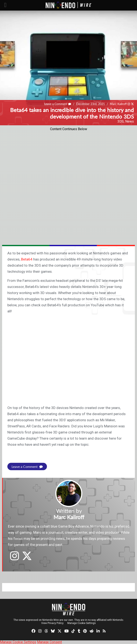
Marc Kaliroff (118, 104)
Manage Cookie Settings (82, 623)
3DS (121, 121)
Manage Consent (49, 642)
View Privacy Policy (52, 623)
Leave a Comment (58, 104)
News (130, 121)
